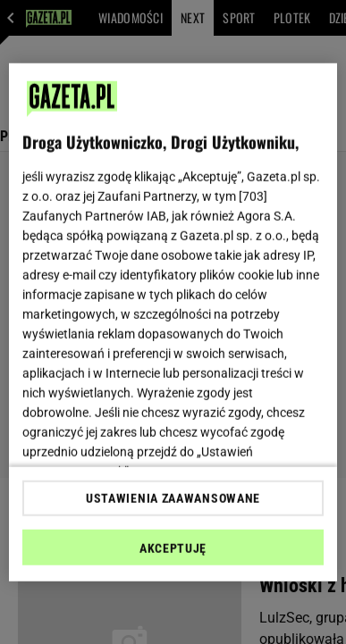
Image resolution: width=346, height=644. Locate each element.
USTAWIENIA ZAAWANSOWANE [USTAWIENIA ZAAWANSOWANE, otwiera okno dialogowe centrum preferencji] (173, 498)
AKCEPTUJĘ (173, 548)
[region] (173, 322)
